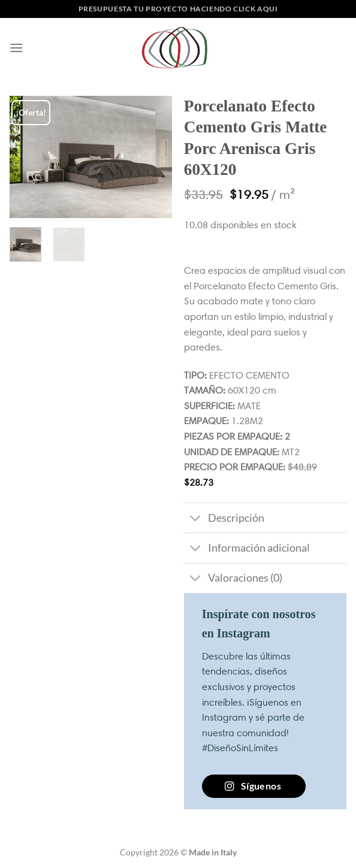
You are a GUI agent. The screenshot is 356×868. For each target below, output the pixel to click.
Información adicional (247, 550)
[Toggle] (196, 519)
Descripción (224, 519)
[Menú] (16, 48)
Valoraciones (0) (233, 580)
